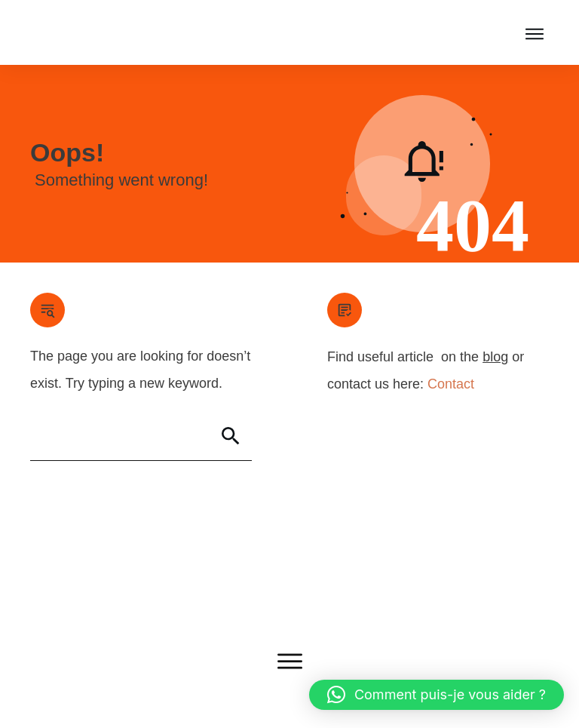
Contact (451, 384)
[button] (437, 695)
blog (495, 357)
